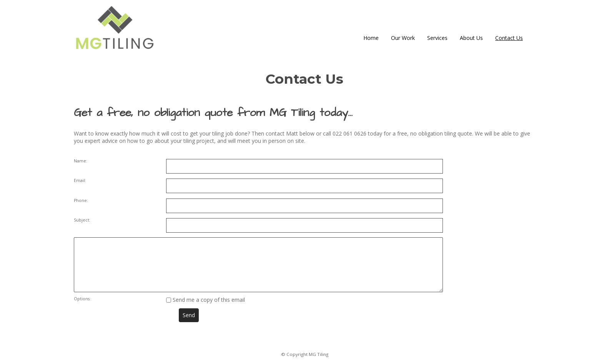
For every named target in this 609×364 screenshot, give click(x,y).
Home (371, 38)
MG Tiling (319, 354)
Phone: (81, 200)
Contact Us (509, 38)
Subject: (82, 220)
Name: (81, 161)
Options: (82, 299)
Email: (80, 180)
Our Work (403, 38)
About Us (471, 38)
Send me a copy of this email (205, 300)
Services (437, 38)
